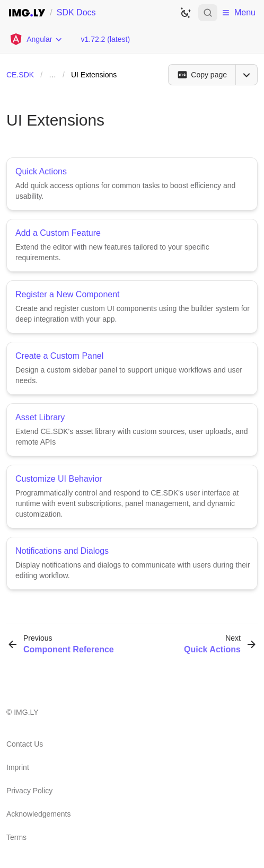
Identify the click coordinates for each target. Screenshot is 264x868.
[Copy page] (202, 75)
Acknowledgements (38, 814)
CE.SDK (20, 75)
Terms (16, 837)
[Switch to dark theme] (186, 13)
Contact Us (25, 744)
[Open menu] (247, 75)
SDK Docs (76, 12)
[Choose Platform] (36, 39)
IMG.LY (26, 712)
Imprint (18, 767)
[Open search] (208, 13)
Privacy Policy (29, 791)
